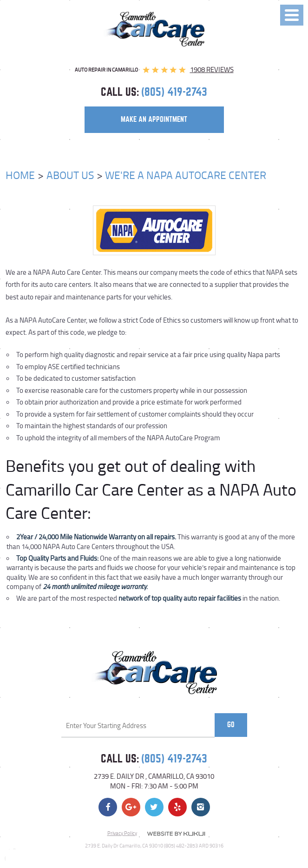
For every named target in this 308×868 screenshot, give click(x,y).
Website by (176, 834)
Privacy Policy (122, 833)
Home (20, 175)
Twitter (154, 807)
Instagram (201, 807)
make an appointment (154, 119)
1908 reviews (212, 70)
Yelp (177, 807)
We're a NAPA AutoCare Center (186, 175)
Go (231, 725)
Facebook (108, 807)
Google (131, 807)
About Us (70, 175)
